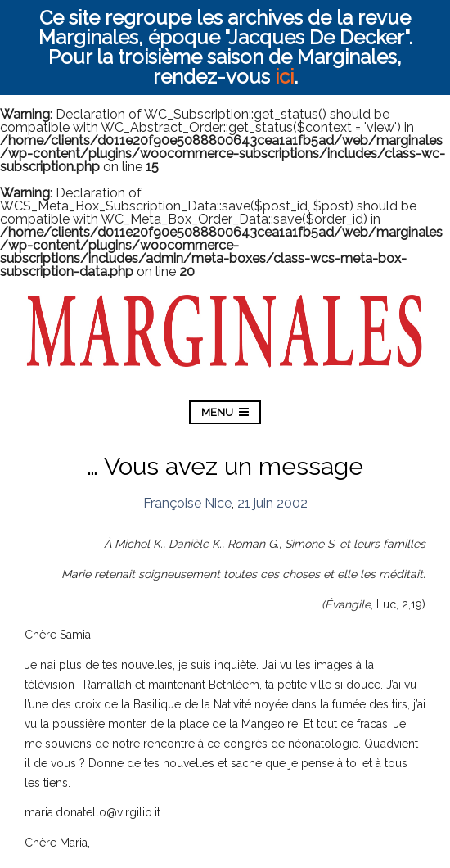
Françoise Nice (187, 503)
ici (284, 77)
